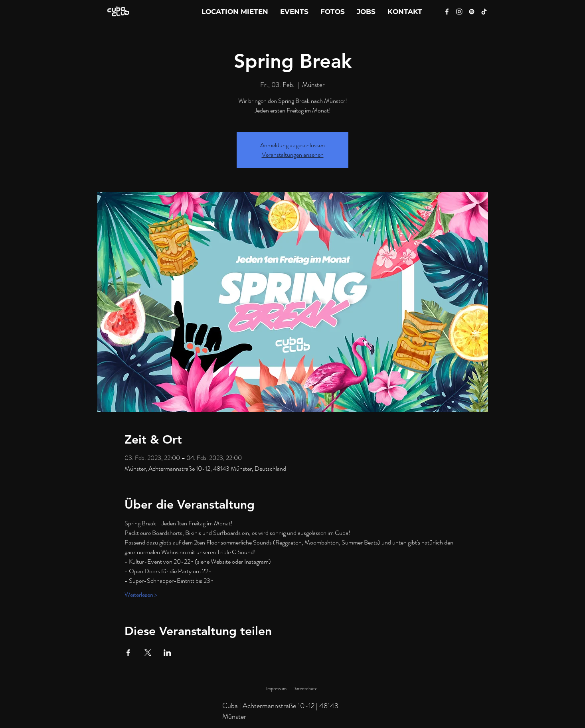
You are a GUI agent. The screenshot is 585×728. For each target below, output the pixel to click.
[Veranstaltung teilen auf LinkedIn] (167, 653)
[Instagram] (459, 12)
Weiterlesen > (141, 595)
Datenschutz (304, 689)
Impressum (276, 689)
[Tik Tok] (484, 12)
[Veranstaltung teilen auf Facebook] (128, 653)
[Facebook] (447, 12)
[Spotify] (472, 12)
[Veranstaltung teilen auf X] (148, 653)
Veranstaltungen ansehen (293, 155)
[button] (405, 12)
